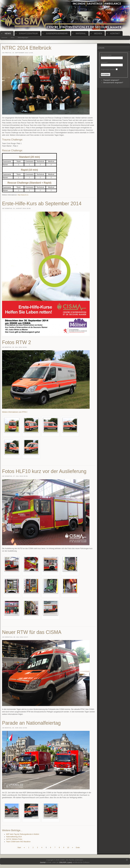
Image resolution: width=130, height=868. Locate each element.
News (13, 38)
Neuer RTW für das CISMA (32, 632)
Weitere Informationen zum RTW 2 (15, 412)
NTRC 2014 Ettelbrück (27, 48)
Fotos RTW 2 (16, 342)
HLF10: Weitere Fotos (14, 839)
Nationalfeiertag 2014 (14, 837)
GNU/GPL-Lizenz (66, 863)
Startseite (4, 38)
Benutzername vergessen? (113, 83)
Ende (78, 848)
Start (19, 848)
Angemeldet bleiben (108, 70)
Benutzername (106, 55)
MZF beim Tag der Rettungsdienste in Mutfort (23, 834)
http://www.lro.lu (23, 195)
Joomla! (43, 863)
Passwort (104, 62)
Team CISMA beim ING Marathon (18, 842)
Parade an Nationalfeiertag (31, 723)
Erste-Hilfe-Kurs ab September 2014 (42, 204)
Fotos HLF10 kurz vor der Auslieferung (44, 471)
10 (68, 848)
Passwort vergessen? (111, 80)
